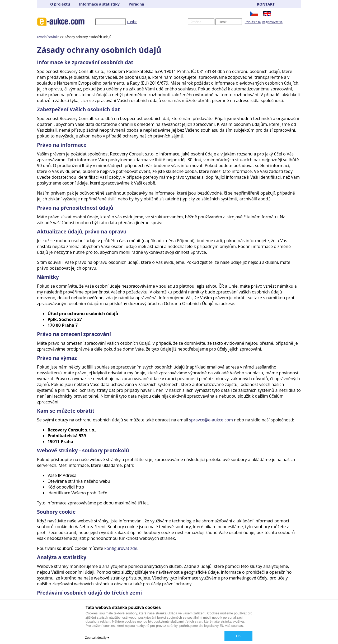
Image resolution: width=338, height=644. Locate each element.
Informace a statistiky (99, 4)
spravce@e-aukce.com (211, 420)
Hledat (132, 22)
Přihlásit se (253, 22)
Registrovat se (272, 22)
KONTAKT (266, 4)
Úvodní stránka (48, 37)
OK (238, 636)
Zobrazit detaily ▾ (97, 638)
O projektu (60, 4)
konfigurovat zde (121, 548)
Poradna (136, 4)
